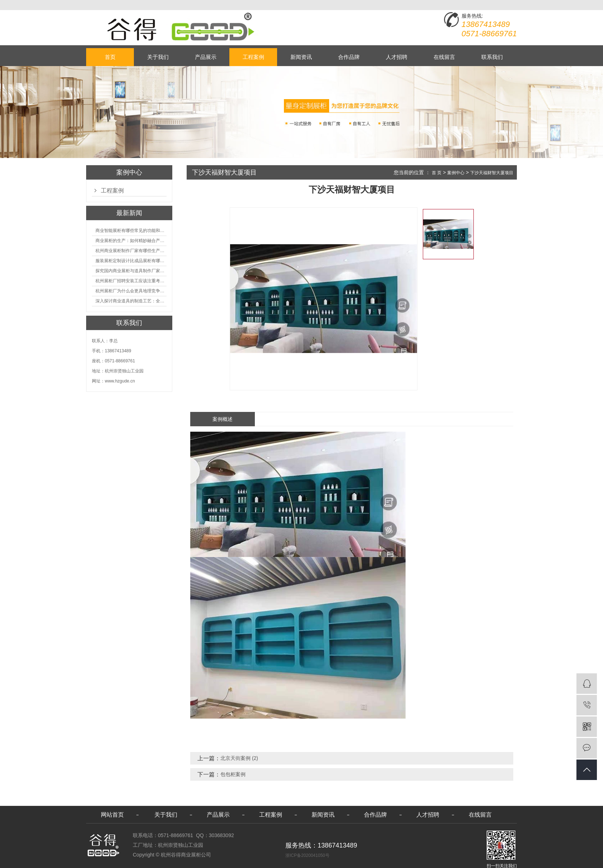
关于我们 (158, 57)
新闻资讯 (301, 57)
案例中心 (456, 173)
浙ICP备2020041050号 (307, 855)
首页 (110, 57)
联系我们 (492, 57)
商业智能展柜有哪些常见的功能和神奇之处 (131, 231)
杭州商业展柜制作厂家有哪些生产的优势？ (131, 251)
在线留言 (444, 57)
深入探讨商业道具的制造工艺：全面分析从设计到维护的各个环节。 (131, 301)
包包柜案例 (233, 774)
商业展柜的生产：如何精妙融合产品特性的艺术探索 (131, 241)
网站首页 (112, 815)
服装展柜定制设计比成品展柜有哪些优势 (131, 261)
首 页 (437, 173)
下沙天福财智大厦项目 (492, 173)
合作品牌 (349, 57)
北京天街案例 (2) (239, 758)
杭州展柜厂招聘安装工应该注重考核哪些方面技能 (131, 281)
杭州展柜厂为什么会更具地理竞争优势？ (131, 291)
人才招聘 (397, 57)
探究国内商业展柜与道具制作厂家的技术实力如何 (131, 271)
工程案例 (253, 57)
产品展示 (206, 57)
